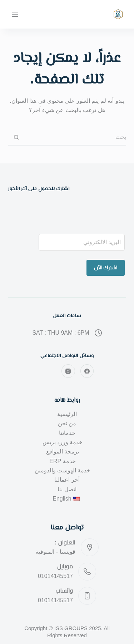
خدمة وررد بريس (63, 442)
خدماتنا (67, 433)
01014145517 (55, 576)
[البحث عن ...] (75, 138)
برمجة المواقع (63, 452)
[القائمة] (15, 14)
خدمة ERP (62, 461)
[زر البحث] (16, 138)
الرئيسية (67, 414)
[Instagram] (68, 371)
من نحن (67, 423)
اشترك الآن (106, 268)
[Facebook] (87, 371)
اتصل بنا (67, 489)
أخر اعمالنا (67, 480)
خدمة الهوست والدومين (63, 470)
